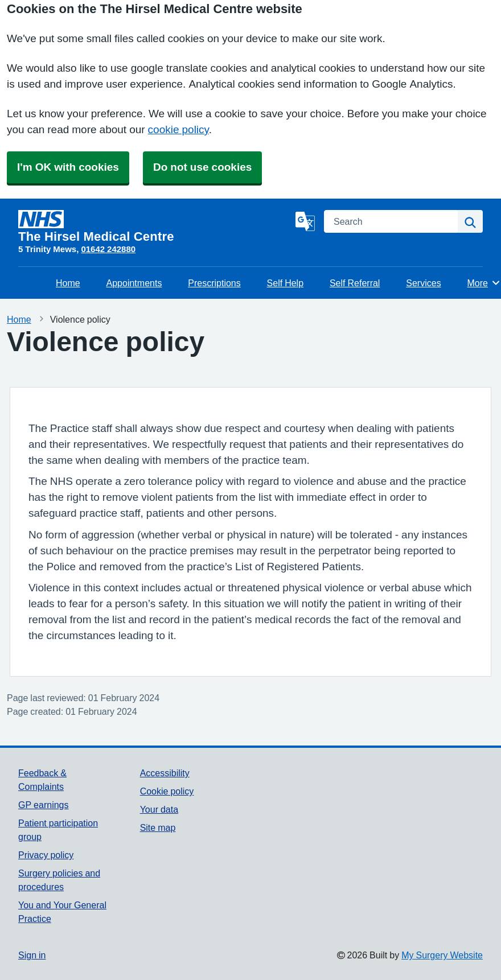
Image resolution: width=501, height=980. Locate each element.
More (484, 283)
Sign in (32, 955)
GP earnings (44, 805)
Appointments (134, 283)
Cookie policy (167, 791)
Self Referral (355, 283)
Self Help (285, 283)
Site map (158, 827)
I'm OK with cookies (68, 167)
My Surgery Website (442, 955)
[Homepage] (155, 227)
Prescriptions (214, 283)
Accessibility (165, 773)
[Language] (305, 221)
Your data (159, 809)
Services (423, 283)
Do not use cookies (202, 167)
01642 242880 (108, 249)
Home (68, 283)
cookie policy (178, 129)
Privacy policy (46, 855)
